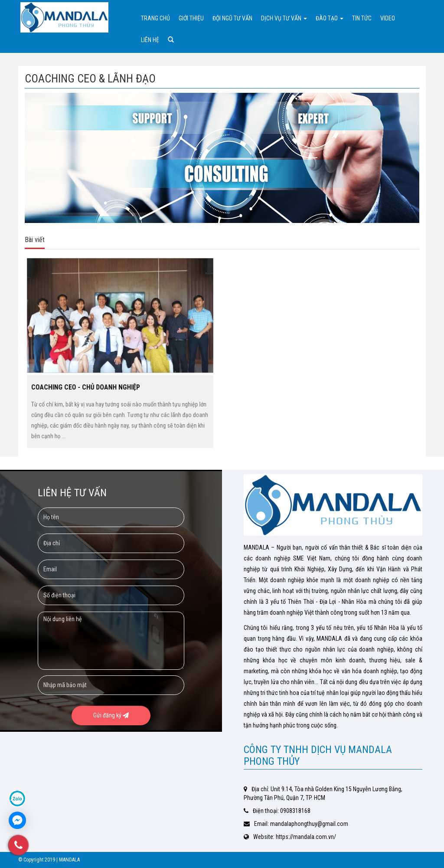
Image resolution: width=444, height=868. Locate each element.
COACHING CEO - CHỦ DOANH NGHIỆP (91, 382)
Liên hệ (150, 40)
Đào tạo (330, 18)
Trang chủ (155, 18)
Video (388, 18)
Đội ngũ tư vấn (232, 18)
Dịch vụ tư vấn (284, 18)
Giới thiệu (191, 18)
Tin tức (362, 18)
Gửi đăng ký (111, 715)
